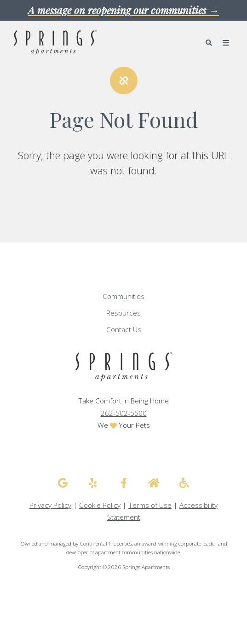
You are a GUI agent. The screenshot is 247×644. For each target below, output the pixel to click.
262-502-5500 (124, 413)
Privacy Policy (50, 505)
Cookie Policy (100, 505)
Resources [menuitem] (123, 313)
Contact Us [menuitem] (124, 330)
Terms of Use (150, 505)
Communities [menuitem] (123, 296)
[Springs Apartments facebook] (124, 483)
